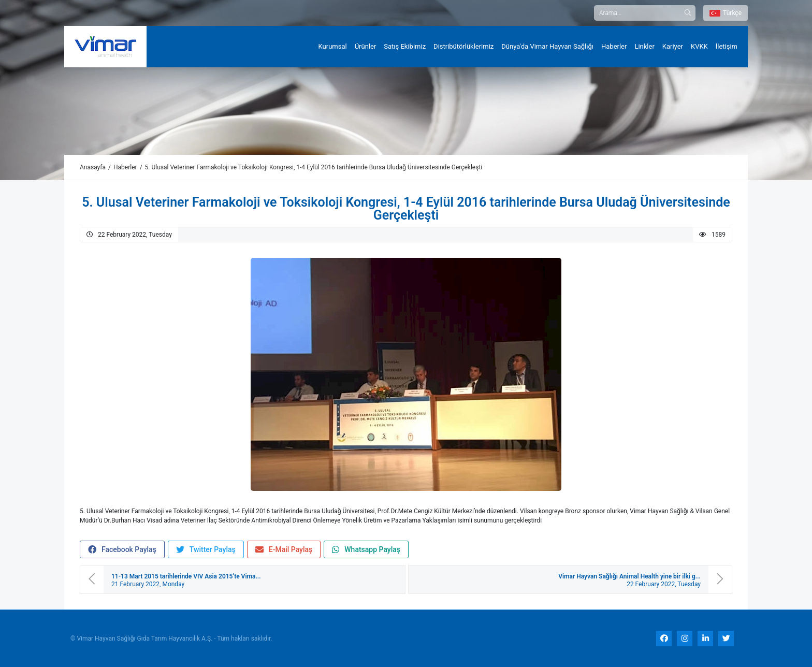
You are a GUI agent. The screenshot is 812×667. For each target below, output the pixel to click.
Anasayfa (93, 167)
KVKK (699, 46)
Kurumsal (333, 46)
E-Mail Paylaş (284, 550)
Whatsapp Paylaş (366, 550)
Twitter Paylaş (206, 550)
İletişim (727, 46)
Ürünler (366, 46)
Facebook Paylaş (122, 550)
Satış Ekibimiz (405, 46)
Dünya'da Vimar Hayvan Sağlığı (547, 46)
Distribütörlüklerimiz (463, 46)
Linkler (644, 46)
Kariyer (673, 46)
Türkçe (726, 13)
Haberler (614, 46)
